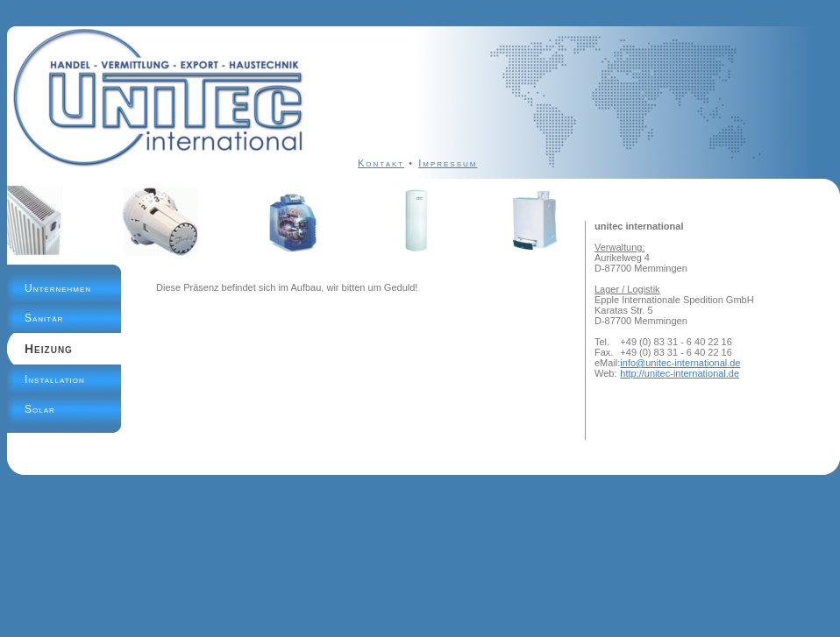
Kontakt (381, 163)
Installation (55, 379)
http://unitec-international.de (680, 373)
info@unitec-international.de (680, 363)
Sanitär (44, 318)
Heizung (49, 349)
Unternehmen (58, 288)
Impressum (448, 163)
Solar (40, 409)
